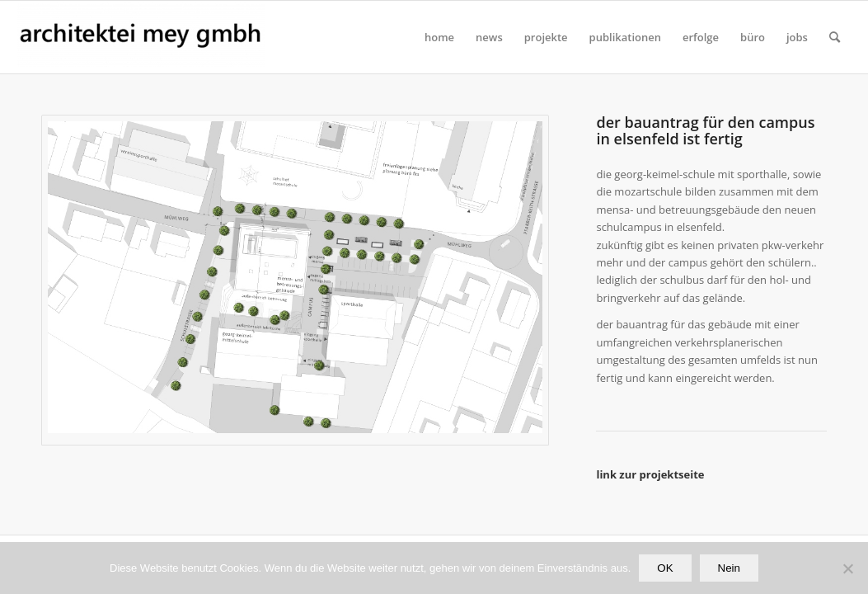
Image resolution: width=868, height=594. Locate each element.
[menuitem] (439, 37)
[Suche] (835, 37)
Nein (729, 568)
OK (665, 568)
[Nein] (847, 568)
